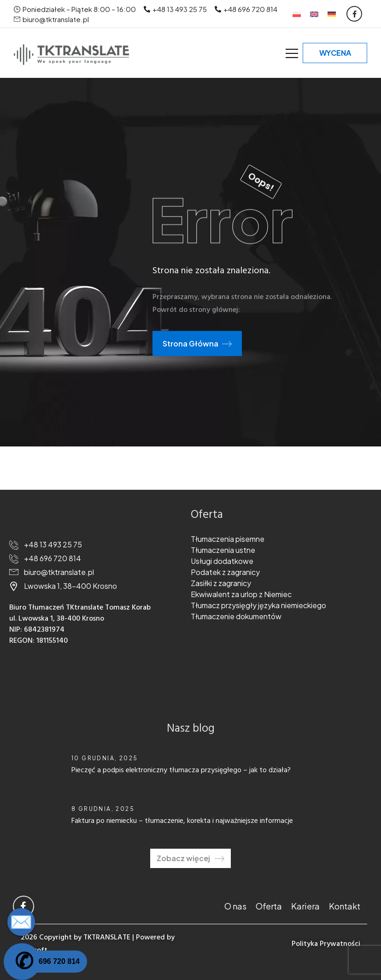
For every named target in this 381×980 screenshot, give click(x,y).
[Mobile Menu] (292, 53)
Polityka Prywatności (326, 944)
